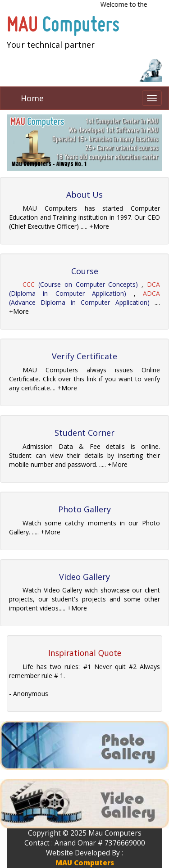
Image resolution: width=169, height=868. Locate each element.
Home (32, 98)
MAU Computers (85, 863)
